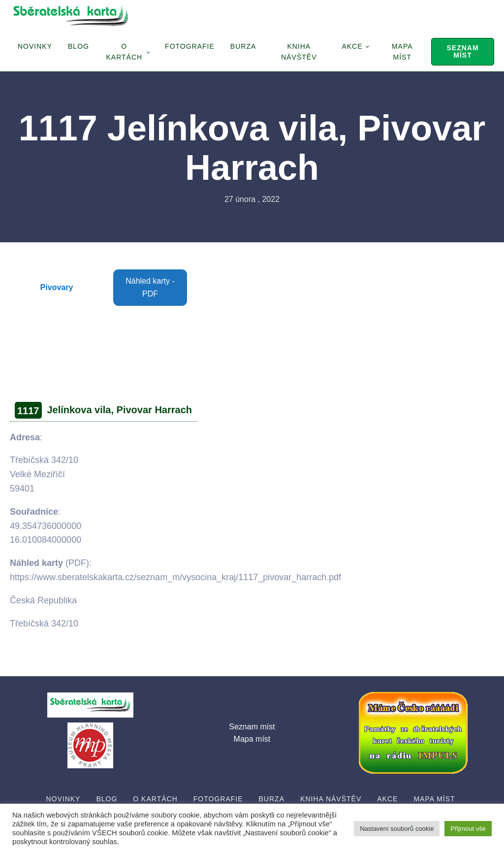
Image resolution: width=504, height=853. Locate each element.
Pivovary (57, 287)
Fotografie (190, 46)
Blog (79, 46)
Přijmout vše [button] (468, 829)
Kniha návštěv (299, 52)
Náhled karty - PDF (150, 287)
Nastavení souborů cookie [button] (397, 829)
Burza (243, 46)
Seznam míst (462, 51)
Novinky (35, 46)
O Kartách (124, 52)
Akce (352, 46)
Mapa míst (402, 52)
